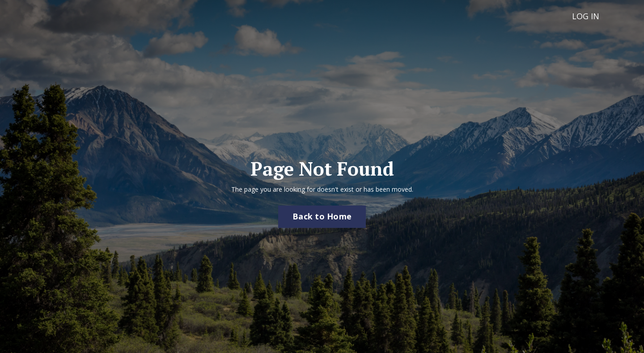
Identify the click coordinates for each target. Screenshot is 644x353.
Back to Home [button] (322, 216)
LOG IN (586, 16)
